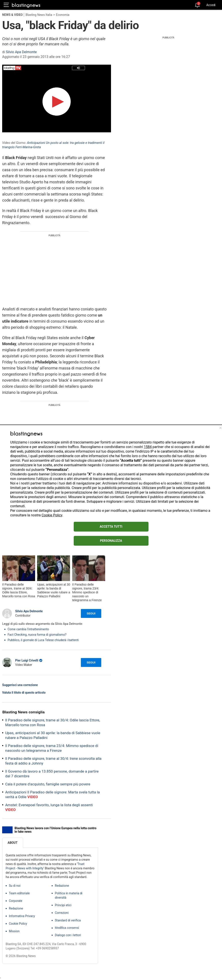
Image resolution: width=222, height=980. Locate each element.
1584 (148, 447)
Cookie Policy (52, 515)
